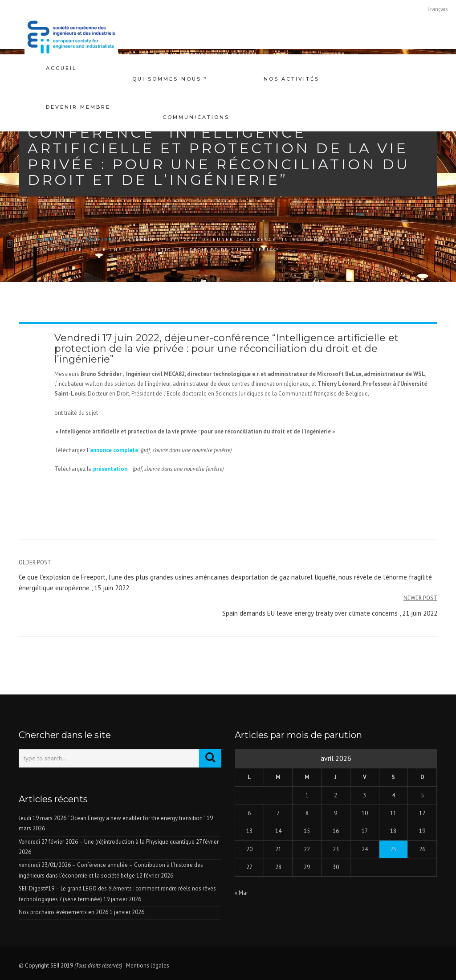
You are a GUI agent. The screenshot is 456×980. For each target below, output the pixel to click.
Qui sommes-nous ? (170, 68)
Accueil (61, 68)
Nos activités (291, 68)
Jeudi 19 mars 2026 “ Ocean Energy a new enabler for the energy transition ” (112, 818)
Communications (196, 96)
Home (46, 239)
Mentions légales (148, 966)
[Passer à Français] (438, 9)
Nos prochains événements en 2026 (63, 912)
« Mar (241, 893)
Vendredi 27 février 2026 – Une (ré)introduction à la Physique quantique (107, 842)
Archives (101, 239)
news (70, 239)
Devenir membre (78, 96)
